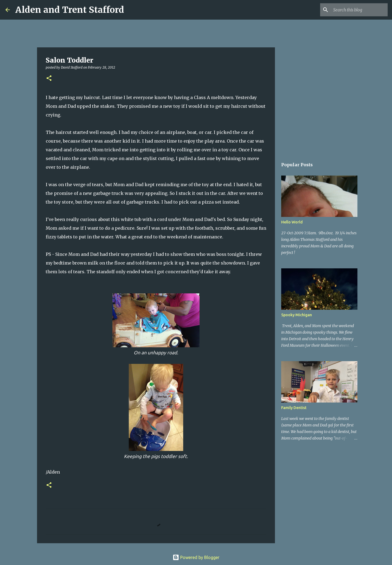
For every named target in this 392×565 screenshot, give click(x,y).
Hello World (292, 222)
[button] (49, 79)
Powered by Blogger (196, 557)
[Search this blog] (359, 10)
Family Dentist (294, 408)
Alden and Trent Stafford (70, 10)
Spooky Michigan (297, 315)
